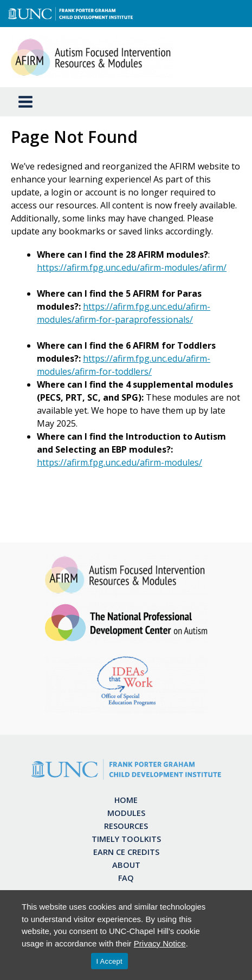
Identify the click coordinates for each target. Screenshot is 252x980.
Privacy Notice (160, 943)
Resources (126, 826)
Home (126, 800)
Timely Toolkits (126, 839)
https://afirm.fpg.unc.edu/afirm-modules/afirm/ (132, 267)
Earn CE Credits (126, 852)
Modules (126, 813)
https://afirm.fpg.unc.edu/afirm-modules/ (119, 462)
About (126, 865)
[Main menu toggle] (25, 102)
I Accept (109, 961)
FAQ (126, 878)
